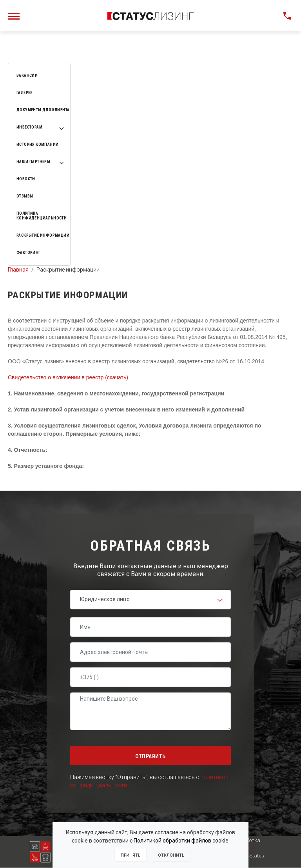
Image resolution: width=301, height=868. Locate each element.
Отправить (150, 756)
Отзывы (25, 196)
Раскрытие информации (43, 235)
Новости (26, 179)
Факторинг (29, 253)
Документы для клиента (43, 110)
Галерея (25, 93)
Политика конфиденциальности (42, 216)
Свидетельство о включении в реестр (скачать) (68, 377)
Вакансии (27, 75)
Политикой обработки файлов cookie (181, 841)
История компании (37, 144)
